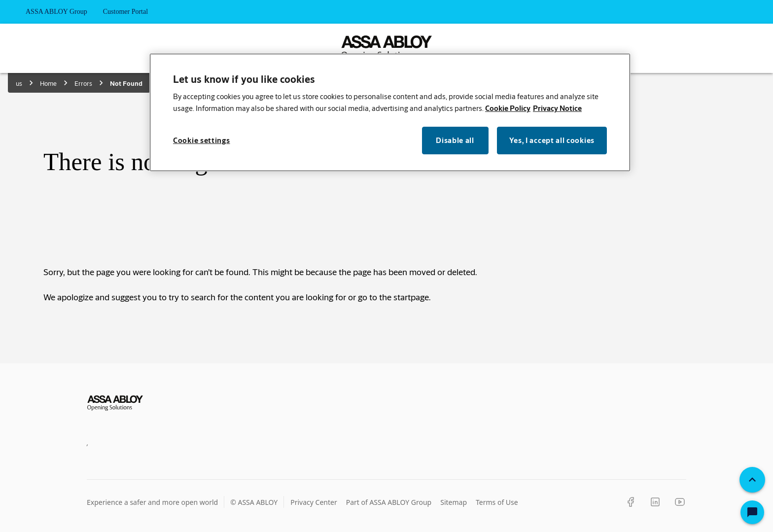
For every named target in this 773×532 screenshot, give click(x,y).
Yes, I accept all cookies (552, 140)
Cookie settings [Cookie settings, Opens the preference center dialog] (202, 140)
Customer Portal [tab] (125, 12)
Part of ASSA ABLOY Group (389, 502)
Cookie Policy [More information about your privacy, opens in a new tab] (508, 108)
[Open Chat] (752, 512)
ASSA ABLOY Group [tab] (56, 12)
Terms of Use (497, 502)
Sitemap (454, 502)
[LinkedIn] (655, 502)
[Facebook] (631, 502)
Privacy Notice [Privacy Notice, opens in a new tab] (557, 108)
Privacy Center (314, 502)
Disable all (455, 140)
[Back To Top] (752, 480)
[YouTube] (680, 502)
